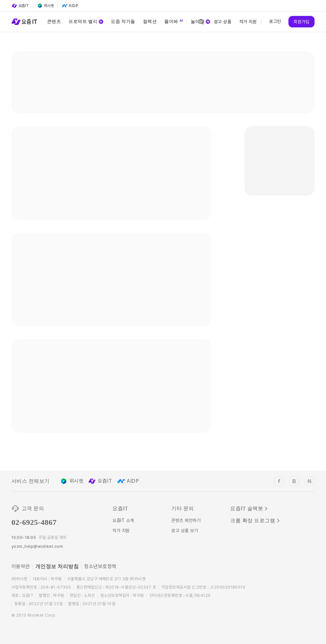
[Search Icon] (201, 22)
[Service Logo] (24, 22)
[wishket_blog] (294, 481)
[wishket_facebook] (279, 481)
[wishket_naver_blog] (309, 481)
